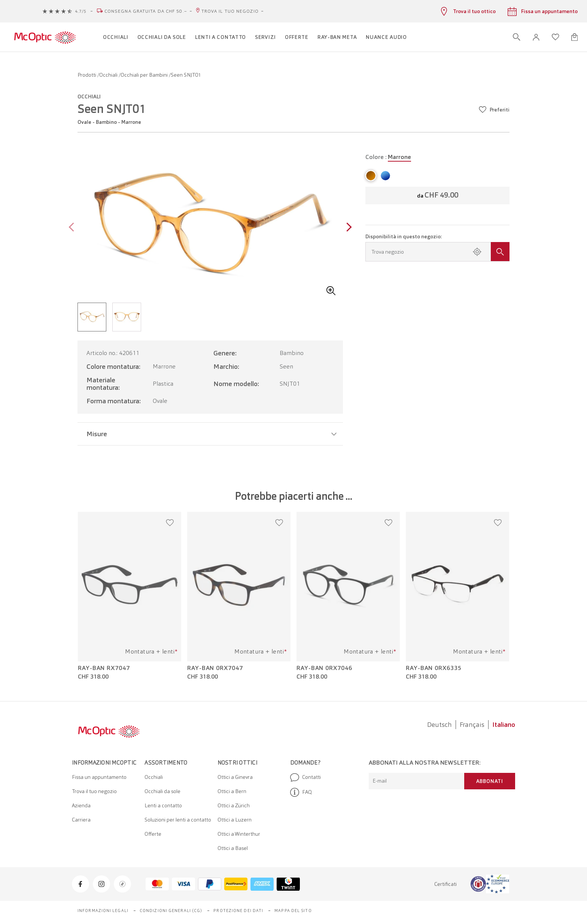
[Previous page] (73, 228)
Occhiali (109, 75)
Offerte (153, 834)
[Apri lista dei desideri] (556, 37)
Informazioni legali (103, 911)
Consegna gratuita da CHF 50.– (146, 11)
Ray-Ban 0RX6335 (434, 668)
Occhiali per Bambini (145, 75)
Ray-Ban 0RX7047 (215, 668)
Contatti (305, 777)
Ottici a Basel (233, 848)
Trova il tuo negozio (230, 11)
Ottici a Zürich (234, 805)
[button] (536, 37)
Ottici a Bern (232, 791)
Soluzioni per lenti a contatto (178, 820)
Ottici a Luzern (235, 820)
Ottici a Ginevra (235, 777)
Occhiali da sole (162, 791)
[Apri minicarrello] (574, 37)
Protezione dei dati (238, 911)
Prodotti (87, 75)
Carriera (81, 820)
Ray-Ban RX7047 (104, 668)
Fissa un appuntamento (99, 777)
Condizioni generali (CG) (171, 911)
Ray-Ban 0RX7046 (324, 668)
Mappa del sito (293, 911)
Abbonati (490, 781)
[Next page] (347, 228)
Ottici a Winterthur (239, 834)
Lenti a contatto (163, 805)
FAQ (301, 792)
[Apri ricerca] (517, 37)
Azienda (81, 805)
